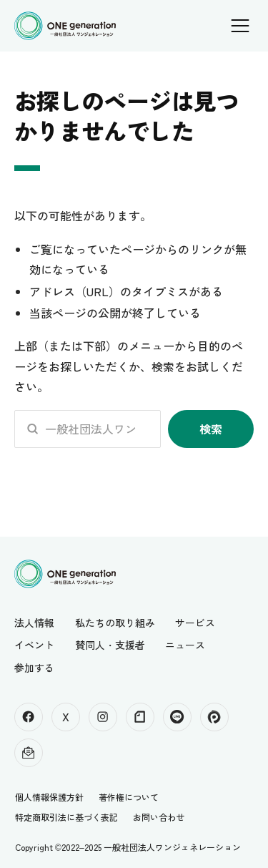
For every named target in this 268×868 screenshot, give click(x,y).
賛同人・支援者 (110, 645)
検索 (211, 429)
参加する (34, 668)
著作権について (129, 797)
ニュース (185, 645)
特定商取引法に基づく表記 (66, 817)
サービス (195, 623)
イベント (34, 645)
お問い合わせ (159, 817)
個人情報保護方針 (49, 797)
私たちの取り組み (115, 623)
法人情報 (34, 623)
